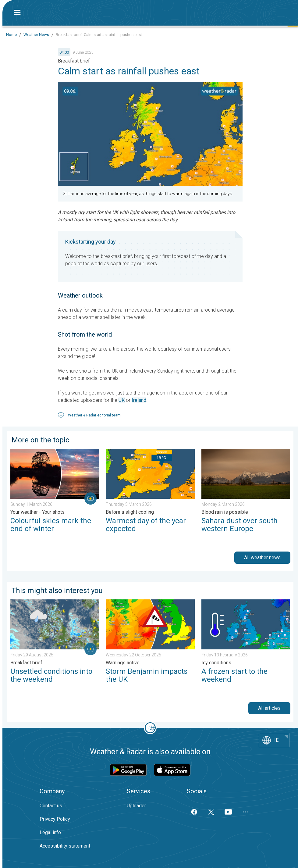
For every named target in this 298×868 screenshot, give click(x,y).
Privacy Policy (55, 819)
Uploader (136, 806)
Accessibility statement (65, 846)
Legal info (50, 832)
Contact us (51, 806)
